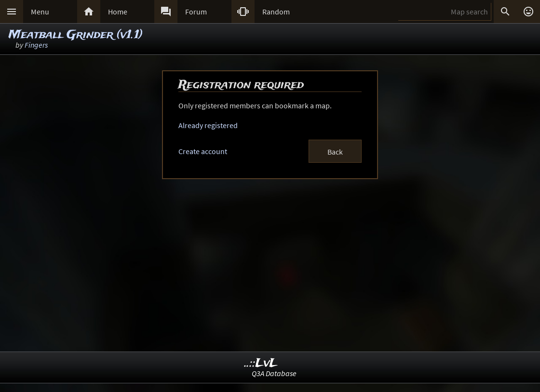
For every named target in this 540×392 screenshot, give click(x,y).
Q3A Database (274, 373)
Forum (196, 12)
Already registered (208, 125)
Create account (203, 151)
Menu (40, 12)
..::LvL (261, 363)
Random (276, 12)
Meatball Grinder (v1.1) (76, 35)
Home (118, 12)
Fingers (36, 45)
